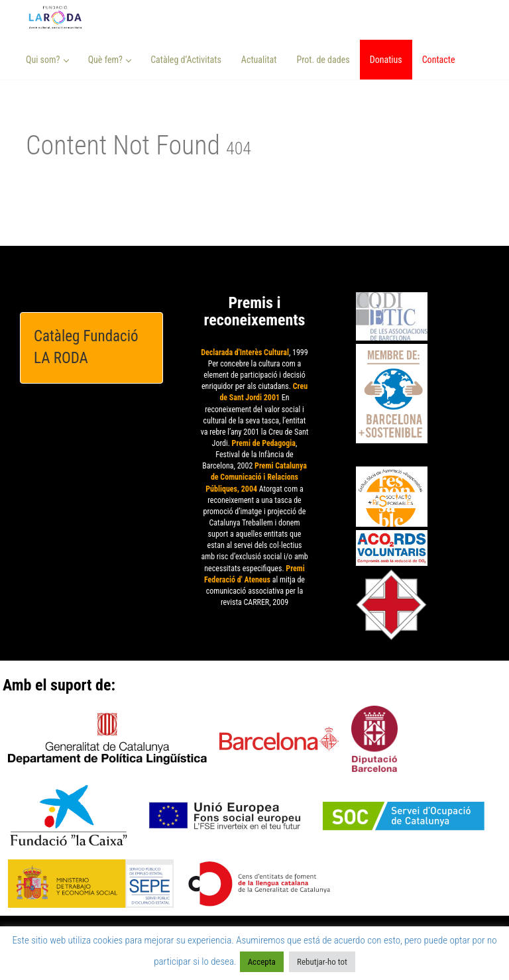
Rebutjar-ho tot (322, 962)
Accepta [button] (262, 962)
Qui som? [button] (47, 60)
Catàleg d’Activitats (186, 60)
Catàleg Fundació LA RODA (86, 347)
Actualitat (259, 60)
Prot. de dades (323, 60)
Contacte (439, 60)
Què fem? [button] (110, 60)
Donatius (386, 60)
